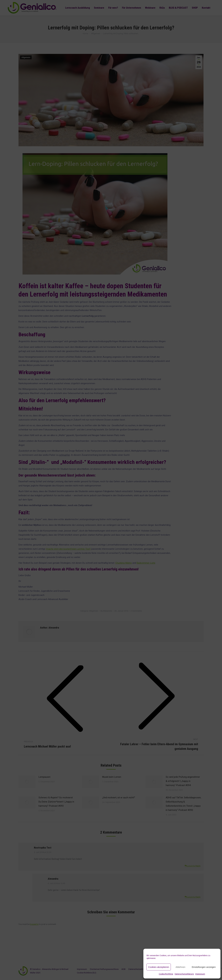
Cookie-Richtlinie (166, 974)
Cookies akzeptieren (159, 967)
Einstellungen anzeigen (204, 967)
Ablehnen (180, 967)
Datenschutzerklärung (184, 974)
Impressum (200, 974)
